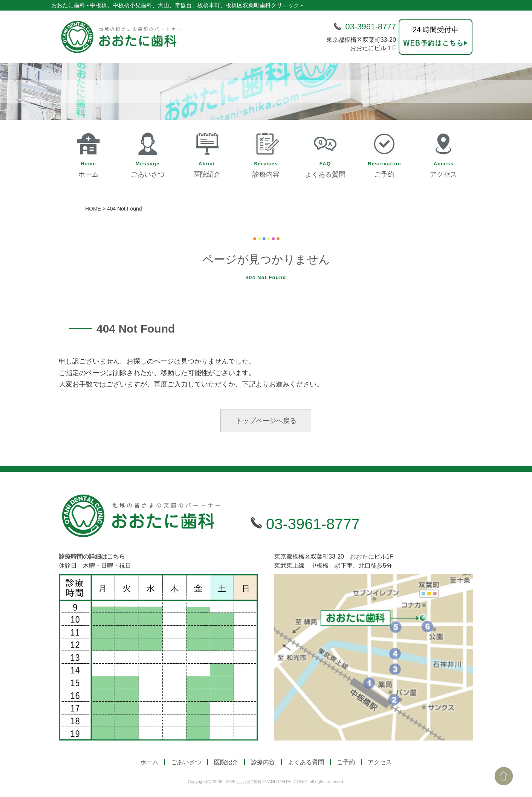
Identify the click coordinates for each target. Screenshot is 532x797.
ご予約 (384, 153)
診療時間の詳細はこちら (92, 557)
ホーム (89, 153)
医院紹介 (207, 153)
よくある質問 (325, 153)
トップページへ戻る (266, 421)
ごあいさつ (148, 153)
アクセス (443, 153)
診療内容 (266, 153)
